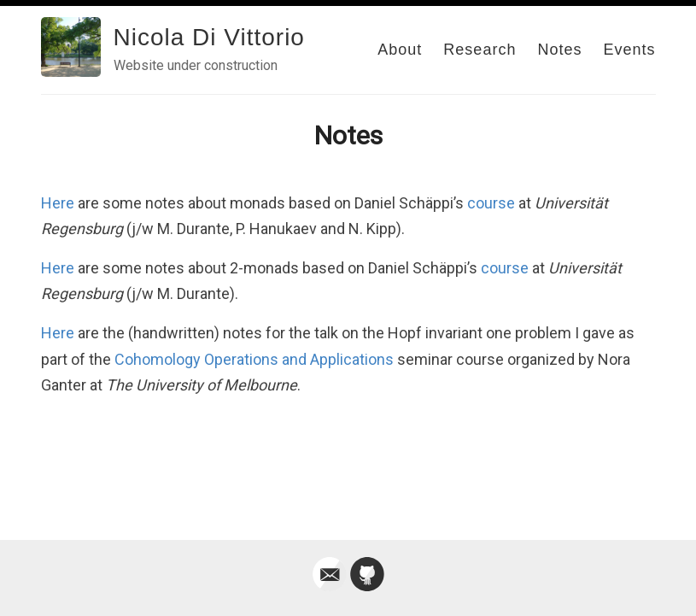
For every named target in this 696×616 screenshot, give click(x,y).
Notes (559, 50)
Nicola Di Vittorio (209, 37)
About (400, 50)
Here (58, 203)
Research (480, 50)
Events (629, 50)
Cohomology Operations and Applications (254, 359)
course (491, 203)
